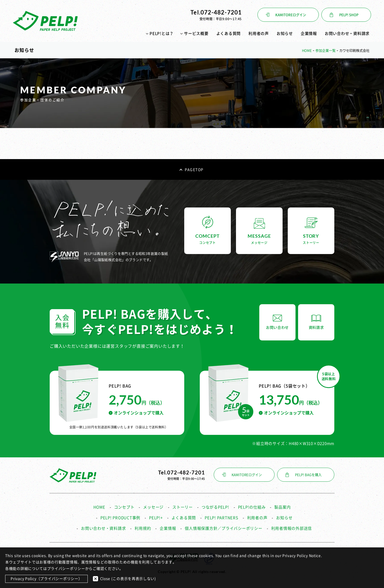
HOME (99, 507)
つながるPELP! (215, 507)
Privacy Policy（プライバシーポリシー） (46, 579)
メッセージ (153, 507)
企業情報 (309, 34)
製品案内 (282, 507)
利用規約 (143, 528)
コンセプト (124, 507)
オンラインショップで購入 (136, 413)
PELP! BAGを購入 (308, 475)
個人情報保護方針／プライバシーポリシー (223, 528)
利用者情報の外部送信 (292, 528)
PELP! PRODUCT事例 (120, 518)
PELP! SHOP (349, 15)
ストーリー (183, 507)
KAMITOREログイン (291, 15)
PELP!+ (156, 518)
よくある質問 (229, 34)
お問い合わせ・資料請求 (347, 34)
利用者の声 (259, 34)
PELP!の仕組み (252, 507)
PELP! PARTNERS (221, 518)
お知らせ (285, 34)
